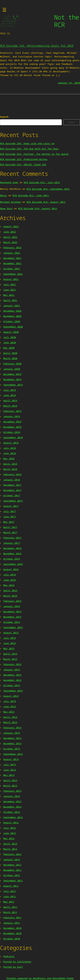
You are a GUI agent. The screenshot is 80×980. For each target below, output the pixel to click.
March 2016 (10, 596)
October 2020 (12, 321)
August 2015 (11, 633)
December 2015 (12, 611)
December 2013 (12, 738)
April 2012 (10, 844)
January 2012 (12, 859)
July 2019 (10, 390)
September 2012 (13, 817)
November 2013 (12, 743)
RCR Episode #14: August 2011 (46, 202)
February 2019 (12, 411)
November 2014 (12, 680)
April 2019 (10, 400)
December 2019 (12, 374)
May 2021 (9, 295)
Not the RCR (66, 21)
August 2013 (11, 759)
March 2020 (10, 358)
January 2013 (12, 796)
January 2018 (12, 480)
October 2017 (12, 495)
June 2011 (10, 896)
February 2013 (12, 791)
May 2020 (9, 348)
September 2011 (13, 881)
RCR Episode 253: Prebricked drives (24, 159)
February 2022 (12, 247)
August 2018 (11, 443)
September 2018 (13, 437)
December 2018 (12, 422)
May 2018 (9, 459)
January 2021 (12, 306)
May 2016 (9, 585)
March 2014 (10, 722)
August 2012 (11, 823)
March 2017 (10, 532)
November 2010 (12, 933)
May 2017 (9, 522)
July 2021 (10, 284)
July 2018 (10, 448)
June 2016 (10, 580)
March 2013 (10, 786)
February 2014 (12, 728)
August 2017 (11, 506)
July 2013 (10, 764)
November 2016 (12, 553)
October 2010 (12, 939)
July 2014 (10, 701)
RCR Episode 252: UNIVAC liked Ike (23, 164)
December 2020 (12, 311)
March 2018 (10, 469)
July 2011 (10, 891)
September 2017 (13, 501)
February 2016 (12, 601)
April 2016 (10, 590)
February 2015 (12, 664)
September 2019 (13, 385)
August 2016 (11, 569)
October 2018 (12, 432)
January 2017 (12, 543)
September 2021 (13, 274)
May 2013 (9, 775)
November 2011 (12, 870)
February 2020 (12, 364)
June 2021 (10, 290)
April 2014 (10, 717)
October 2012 (12, 812)
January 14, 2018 (69, 83)
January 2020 (12, 369)
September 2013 (13, 754)
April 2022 (10, 237)
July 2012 (10, 828)
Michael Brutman (10, 202)
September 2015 (13, 627)
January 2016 (12, 606)
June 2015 (10, 643)
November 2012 (12, 807)
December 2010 (12, 928)
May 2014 (9, 712)
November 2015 (12, 617)
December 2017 (12, 485)
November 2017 (12, 490)
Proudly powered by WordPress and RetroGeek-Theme (40, 978)
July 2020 (10, 337)
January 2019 (12, 416)
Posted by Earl (13, 967)
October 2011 (12, 875)
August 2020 (11, 332)
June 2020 (10, 342)
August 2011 (11, 886)
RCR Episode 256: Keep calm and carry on (27, 143)
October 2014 (12, 685)
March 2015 (10, 659)
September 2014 (13, 691)
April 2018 (10, 464)
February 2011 (12, 917)
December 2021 (12, 258)
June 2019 (10, 395)
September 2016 (13, 564)
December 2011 (12, 865)
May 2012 (9, 838)
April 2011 (10, 907)
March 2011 (10, 912)
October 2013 (12, 749)
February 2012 (12, 854)
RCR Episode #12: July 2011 (42, 182)
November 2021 (12, 263)
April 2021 (10, 300)
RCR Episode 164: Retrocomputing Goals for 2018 (37, 46)
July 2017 (10, 511)
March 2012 (10, 849)
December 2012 (12, 801)
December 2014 (12, 675)
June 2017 (10, 517)
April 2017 (10, 527)
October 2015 (12, 622)
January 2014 (12, 733)
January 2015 (12, 670)
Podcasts (9, 956)
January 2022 (12, 253)
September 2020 (13, 327)
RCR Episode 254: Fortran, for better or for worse (34, 154)
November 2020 (12, 316)
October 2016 (12, 559)
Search (4, 117)
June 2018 (10, 453)
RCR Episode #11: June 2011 (31, 195)
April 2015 (10, 654)
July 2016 (10, 575)
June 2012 (10, 833)
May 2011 (9, 902)
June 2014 (10, 706)
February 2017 (12, 538)
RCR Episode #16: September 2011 (48, 189)
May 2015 (9, 648)
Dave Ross (6, 208)
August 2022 (11, 226)
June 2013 (10, 770)
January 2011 (12, 923)
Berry (3, 195)
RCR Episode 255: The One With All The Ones (29, 149)
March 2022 (10, 242)
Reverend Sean (9, 182)
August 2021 (11, 279)
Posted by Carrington (17, 962)
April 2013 (10, 780)
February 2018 (12, 474)
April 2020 (10, 353)
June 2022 (10, 232)
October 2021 (12, 269)
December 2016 (12, 548)
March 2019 (10, 406)
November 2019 (12, 379)
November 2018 (12, 427)
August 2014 (11, 696)
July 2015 (10, 638)
